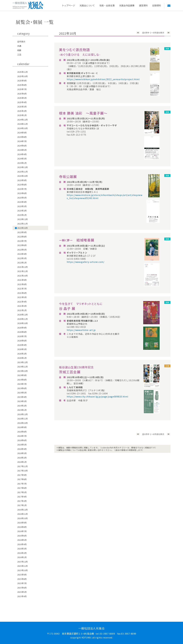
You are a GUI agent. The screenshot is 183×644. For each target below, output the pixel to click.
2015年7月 (22, 583)
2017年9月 (22, 475)
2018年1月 (22, 462)
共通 (19, 46)
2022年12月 (22, 219)
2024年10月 (22, 128)
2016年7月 (22, 531)
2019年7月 (22, 384)
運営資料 (143, 5)
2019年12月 (22, 362)
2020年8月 (22, 332)
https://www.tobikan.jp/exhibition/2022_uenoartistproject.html (103, 79)
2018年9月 (22, 427)
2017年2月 (22, 501)
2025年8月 (22, 85)
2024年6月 (22, 146)
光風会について (87, 5)
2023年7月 (22, 189)
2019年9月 (22, 375)
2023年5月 (22, 198)
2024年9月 (22, 133)
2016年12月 (22, 510)
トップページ (68, 5)
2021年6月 (22, 293)
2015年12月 (22, 562)
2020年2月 (22, 354)
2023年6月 (22, 193)
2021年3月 (22, 306)
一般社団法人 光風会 (28, 5)
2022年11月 (22, 224)
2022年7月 (22, 241)
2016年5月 (22, 540)
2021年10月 (22, 276)
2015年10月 (22, 570)
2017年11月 (22, 466)
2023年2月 (22, 211)
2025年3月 (22, 107)
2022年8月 (22, 237)
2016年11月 (22, 514)
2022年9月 (22, 232)
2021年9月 (22, 280)
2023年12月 (22, 167)
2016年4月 (22, 544)
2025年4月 (22, 102)
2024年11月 (22, 124)
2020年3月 (22, 349)
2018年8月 (22, 432)
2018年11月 (22, 419)
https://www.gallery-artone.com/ (86, 262)
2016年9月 (22, 523)
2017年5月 (22, 492)
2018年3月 (22, 453)
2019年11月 (22, 367)
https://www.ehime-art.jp (81, 330)
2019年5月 (22, 393)
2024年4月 (22, 154)
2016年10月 (22, 518)
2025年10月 (22, 76)
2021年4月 (22, 302)
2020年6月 (22, 341)
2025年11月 (22, 72)
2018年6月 (22, 440)
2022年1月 (22, 263)
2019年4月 (22, 397)
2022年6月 (22, 245)
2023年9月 (22, 180)
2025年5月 (22, 98)
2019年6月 (22, 388)
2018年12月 (22, 414)
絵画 (19, 50)
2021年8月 (22, 284)
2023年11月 (22, 172)
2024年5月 (22, 150)
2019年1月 (22, 410)
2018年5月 (22, 445)
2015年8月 (22, 579)
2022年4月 (22, 254)
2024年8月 (22, 137)
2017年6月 (22, 488)
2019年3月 (22, 401)
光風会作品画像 (127, 5)
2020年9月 (22, 328)
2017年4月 (22, 497)
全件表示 (21, 42)
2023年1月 (22, 215)
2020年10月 (22, 323)
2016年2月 (22, 553)
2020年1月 (22, 358)
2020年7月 (22, 336)
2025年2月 (22, 111)
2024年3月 (22, 159)
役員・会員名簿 (107, 5)
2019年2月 (22, 406)
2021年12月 (22, 267)
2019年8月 (22, 380)
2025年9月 (22, 81)
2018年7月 (22, 436)
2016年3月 (22, 549)
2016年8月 (22, 527)
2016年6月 (22, 536)
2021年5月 (22, 297)
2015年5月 (22, 592)
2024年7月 (22, 141)
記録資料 (157, 5)
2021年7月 (22, 289)
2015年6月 (22, 588)
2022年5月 (22, 250)
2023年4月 (22, 202)
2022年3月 (22, 258)
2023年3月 (22, 206)
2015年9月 (22, 575)
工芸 (19, 55)
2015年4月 (22, 596)
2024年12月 (22, 120)
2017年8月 (22, 479)
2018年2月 (22, 458)
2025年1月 (22, 115)
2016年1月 (22, 557)
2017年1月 (22, 505)
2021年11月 (22, 271)
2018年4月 (22, 449)
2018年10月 (22, 423)
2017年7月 (22, 484)
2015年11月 (22, 566)
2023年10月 (22, 176)
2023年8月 (22, 185)
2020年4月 (22, 345)
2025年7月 (22, 89)
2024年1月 (22, 163)
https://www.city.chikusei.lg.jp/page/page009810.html (97, 397)
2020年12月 (22, 315)
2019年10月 (22, 371)
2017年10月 (22, 471)
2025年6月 (22, 94)
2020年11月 (22, 319)
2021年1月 (22, 310)
